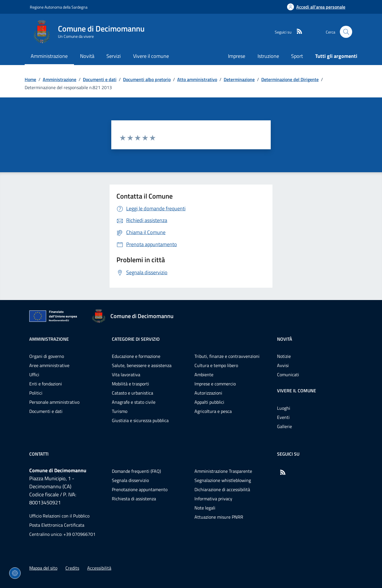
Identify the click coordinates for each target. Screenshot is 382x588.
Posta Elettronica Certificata (57, 525)
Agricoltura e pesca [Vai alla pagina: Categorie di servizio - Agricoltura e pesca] (213, 411)
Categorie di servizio (136, 339)
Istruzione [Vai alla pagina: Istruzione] (268, 56)
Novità (285, 339)
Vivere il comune (297, 391)
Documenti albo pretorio (147, 79)
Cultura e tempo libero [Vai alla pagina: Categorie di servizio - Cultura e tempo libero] (216, 365)
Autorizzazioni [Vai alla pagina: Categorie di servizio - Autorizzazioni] (208, 393)
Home (30, 79)
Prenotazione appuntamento (140, 489)
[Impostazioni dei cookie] (15, 573)
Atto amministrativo (197, 79)
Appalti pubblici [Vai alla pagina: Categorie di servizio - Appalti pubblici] (209, 402)
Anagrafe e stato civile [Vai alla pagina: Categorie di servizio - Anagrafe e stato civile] (134, 402)
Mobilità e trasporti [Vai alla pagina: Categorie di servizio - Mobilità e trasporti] (130, 384)
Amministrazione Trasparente (223, 471)
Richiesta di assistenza (134, 499)
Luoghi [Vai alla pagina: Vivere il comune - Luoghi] (284, 408)
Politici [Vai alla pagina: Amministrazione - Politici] (36, 393)
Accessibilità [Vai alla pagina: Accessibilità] (99, 568)
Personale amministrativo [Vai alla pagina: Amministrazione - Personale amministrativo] (54, 402)
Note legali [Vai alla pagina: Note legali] (205, 508)
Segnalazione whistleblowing (223, 480)
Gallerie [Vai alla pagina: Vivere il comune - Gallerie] (284, 426)
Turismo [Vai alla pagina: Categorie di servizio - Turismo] (120, 411)
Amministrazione (60, 79)
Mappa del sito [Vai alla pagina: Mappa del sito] (43, 568)
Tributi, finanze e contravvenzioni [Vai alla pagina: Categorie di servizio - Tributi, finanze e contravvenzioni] (227, 356)
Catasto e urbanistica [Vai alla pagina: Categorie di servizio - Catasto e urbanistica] (132, 393)
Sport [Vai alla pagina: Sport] (297, 56)
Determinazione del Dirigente (290, 79)
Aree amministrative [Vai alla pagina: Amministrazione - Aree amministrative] (49, 365)
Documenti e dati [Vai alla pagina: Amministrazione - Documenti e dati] (46, 411)
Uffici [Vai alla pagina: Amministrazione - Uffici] (34, 375)
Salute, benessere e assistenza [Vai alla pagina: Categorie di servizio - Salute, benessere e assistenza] (142, 365)
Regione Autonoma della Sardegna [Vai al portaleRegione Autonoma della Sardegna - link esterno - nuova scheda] (59, 7)
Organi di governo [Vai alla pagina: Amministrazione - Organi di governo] (47, 356)
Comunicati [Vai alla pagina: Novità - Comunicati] (288, 375)
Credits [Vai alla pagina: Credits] (72, 568)
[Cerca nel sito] (346, 32)
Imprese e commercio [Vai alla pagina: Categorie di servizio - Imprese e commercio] (215, 384)
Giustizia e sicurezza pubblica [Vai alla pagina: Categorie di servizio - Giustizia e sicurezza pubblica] (140, 420)
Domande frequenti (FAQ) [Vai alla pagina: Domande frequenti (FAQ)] (136, 471)
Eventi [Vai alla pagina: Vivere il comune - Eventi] (283, 417)
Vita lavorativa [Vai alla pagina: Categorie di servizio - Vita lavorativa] (126, 375)
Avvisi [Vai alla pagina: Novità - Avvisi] (283, 365)
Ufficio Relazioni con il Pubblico (59, 516)
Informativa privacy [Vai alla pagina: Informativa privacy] (213, 499)
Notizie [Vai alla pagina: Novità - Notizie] (284, 356)
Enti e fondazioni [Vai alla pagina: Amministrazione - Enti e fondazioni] (46, 384)
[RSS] (297, 32)
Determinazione (239, 79)
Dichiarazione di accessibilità (222, 489)
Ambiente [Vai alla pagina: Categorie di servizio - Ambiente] (204, 375)
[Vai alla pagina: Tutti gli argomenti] (333, 57)
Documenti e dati (100, 79)
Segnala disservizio (130, 480)
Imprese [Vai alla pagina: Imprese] (237, 56)
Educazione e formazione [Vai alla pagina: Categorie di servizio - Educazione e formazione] (136, 356)
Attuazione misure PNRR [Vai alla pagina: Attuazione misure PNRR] (219, 517)
